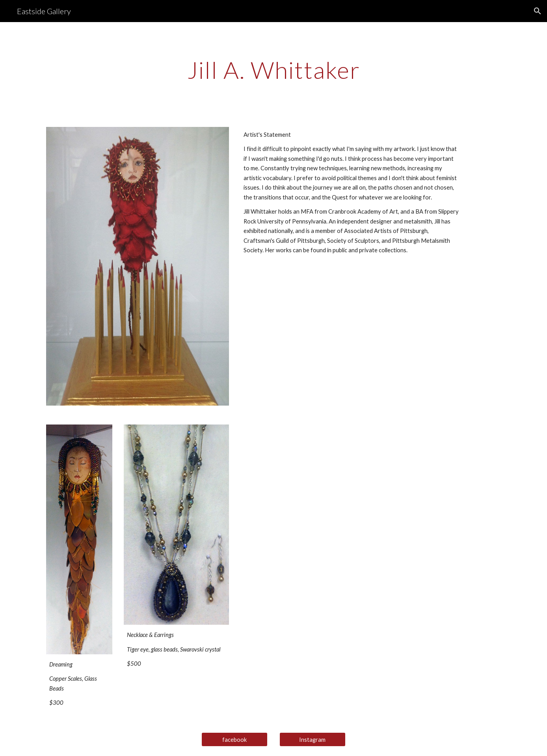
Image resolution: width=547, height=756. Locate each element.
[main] (273, 70)
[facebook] (234, 739)
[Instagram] (313, 739)
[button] (538, 11)
